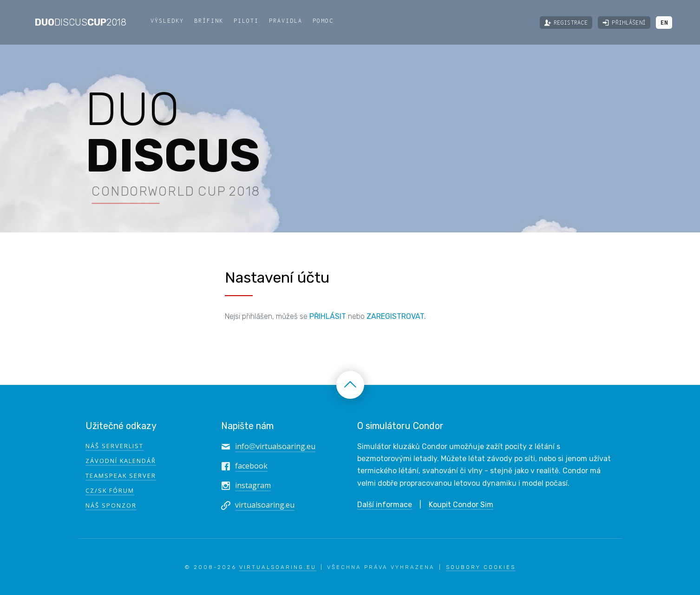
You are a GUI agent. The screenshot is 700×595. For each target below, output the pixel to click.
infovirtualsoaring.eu (275, 446)
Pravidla (286, 21)
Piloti (246, 21)
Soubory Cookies (481, 567)
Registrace (566, 23)
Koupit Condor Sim (461, 505)
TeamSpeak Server (121, 476)
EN (664, 23)
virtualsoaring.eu (265, 505)
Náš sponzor (111, 505)
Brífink (209, 21)
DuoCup (81, 22)
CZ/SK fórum (110, 490)
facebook (251, 466)
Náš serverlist (114, 446)
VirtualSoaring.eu (278, 567)
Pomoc (323, 21)
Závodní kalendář (121, 461)
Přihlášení (624, 23)
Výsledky (167, 21)
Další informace (385, 505)
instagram (253, 485)
